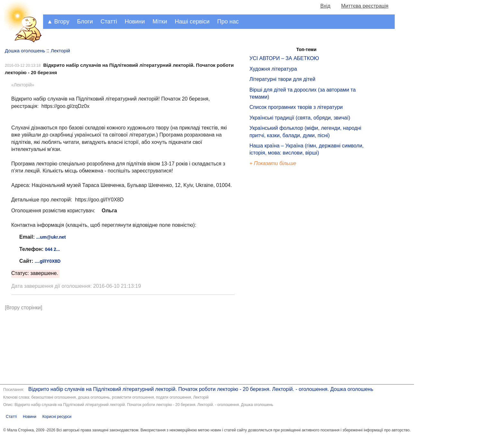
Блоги (85, 22)
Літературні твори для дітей (282, 79)
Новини (135, 22)
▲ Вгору (58, 22)
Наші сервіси (192, 22)
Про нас (228, 22)
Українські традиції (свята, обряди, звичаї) (300, 118)
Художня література (273, 69)
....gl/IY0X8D (48, 261)
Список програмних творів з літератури (296, 107)
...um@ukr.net (51, 237)
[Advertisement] (279, 276)
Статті (109, 22)
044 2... (53, 249)
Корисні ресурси (57, 417)
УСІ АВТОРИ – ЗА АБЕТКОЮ (284, 58)
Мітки (160, 22)
